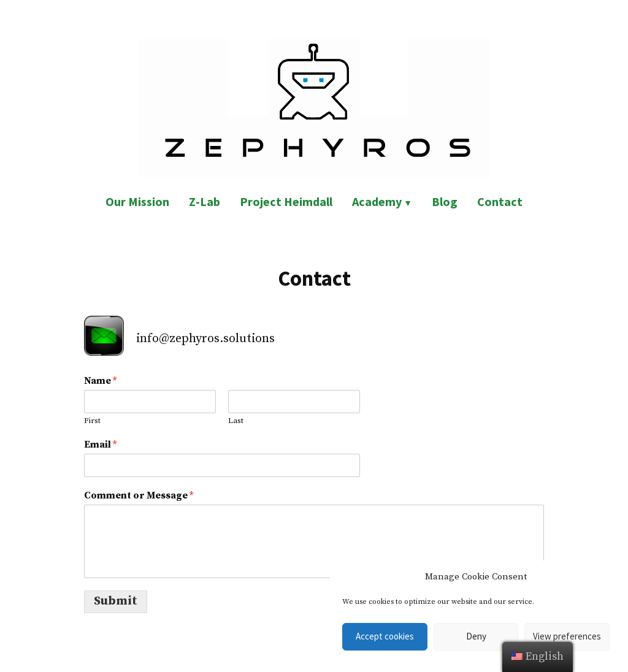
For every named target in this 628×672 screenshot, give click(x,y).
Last (236, 421)
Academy (377, 201)
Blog (445, 201)
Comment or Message (139, 495)
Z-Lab (205, 201)
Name (100, 381)
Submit (116, 601)
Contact (500, 201)
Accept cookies (385, 636)
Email (100, 445)
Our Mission (137, 201)
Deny (476, 636)
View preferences (567, 636)
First (92, 421)
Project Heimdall (286, 201)
